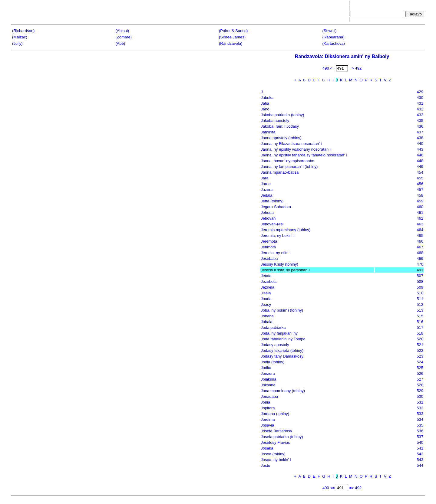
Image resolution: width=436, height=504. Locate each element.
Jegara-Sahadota (276, 207)
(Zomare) (124, 37)
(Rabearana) (334, 37)
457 (420, 190)
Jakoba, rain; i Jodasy (280, 126)
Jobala (266, 322)
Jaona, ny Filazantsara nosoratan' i (291, 144)
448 (420, 161)
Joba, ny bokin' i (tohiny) (282, 310)
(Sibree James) (232, 37)
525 (420, 368)
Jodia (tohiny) (272, 362)
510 (420, 293)
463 (420, 224)
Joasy (266, 304)
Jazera (267, 190)
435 (420, 121)
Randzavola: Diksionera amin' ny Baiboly (342, 56)
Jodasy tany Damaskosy (282, 356)
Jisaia (266, 293)
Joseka (267, 448)
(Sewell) (330, 31)
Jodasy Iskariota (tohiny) (282, 350)
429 (420, 92)
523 (420, 356)
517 (420, 327)
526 (420, 373)
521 (420, 345)
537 (420, 437)
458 (420, 195)
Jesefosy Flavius (275, 442)
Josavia (267, 425)
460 (420, 207)
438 (420, 138)
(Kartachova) (334, 43)
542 (420, 454)
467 (420, 247)
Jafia (265, 103)
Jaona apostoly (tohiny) (281, 138)
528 (420, 385)
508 (420, 281)
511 (420, 299)
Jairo (265, 109)
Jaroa (266, 184)
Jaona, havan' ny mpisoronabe (287, 161)
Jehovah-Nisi (272, 224)
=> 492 (356, 68)
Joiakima (268, 379)
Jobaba (267, 316)
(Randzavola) (231, 43)
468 (420, 253)
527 (420, 379)
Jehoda (267, 213)
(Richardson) (23, 31)
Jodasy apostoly (275, 345)
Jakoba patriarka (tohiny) (282, 115)
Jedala (266, 195)
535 (420, 425)
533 (420, 414)
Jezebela (269, 281)
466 (420, 241)
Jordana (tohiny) (275, 414)
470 (420, 264)
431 (420, 103)
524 (420, 362)
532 (420, 408)
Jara (264, 178)
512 (420, 304)
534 (420, 419)
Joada (266, 299)
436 (420, 126)
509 (420, 287)
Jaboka (267, 98)
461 (420, 213)
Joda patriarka (273, 327)
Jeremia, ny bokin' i (277, 236)
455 (420, 178)
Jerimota (268, 247)
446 (420, 155)
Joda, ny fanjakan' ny (279, 333)
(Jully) (17, 43)
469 (420, 259)
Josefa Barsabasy (276, 431)
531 (420, 402)
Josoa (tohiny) (273, 454)
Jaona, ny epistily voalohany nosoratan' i (296, 149)
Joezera (268, 373)
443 (420, 149)
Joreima (268, 419)
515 (420, 316)
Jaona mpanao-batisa (280, 172)
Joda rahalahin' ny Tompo (283, 339)
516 (420, 322)
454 (420, 172)
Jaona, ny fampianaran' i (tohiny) (289, 167)
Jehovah (268, 218)
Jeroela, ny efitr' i (276, 253)
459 (420, 201)
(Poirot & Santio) (233, 31)
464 (420, 230)
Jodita (266, 368)
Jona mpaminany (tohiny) (283, 391)
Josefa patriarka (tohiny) (282, 437)
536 (420, 431)
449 (420, 167)
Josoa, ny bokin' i (276, 460)
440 (420, 144)
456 (420, 184)
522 (420, 350)
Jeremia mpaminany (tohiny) (286, 230)
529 (420, 391)
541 (420, 448)
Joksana (268, 385)
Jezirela (268, 287)
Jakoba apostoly (275, 121)
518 (420, 333)
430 (420, 98)
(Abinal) (122, 31)
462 (420, 218)
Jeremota (269, 241)
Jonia (265, 402)
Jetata (266, 276)
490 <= (329, 68)
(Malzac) (20, 37)
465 (420, 236)
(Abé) (121, 43)
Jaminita (268, 132)
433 (420, 115)
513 (420, 310)
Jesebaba (269, 259)
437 (420, 132)
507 (420, 276)
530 (420, 396)
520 (420, 339)
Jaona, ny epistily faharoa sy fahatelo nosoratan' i (304, 155)
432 (420, 109)
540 (420, 442)
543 (420, 460)
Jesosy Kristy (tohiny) (279, 264)
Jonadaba (269, 396)
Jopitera (268, 408)
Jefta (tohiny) (272, 201)
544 (420, 465)
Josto (265, 465)
